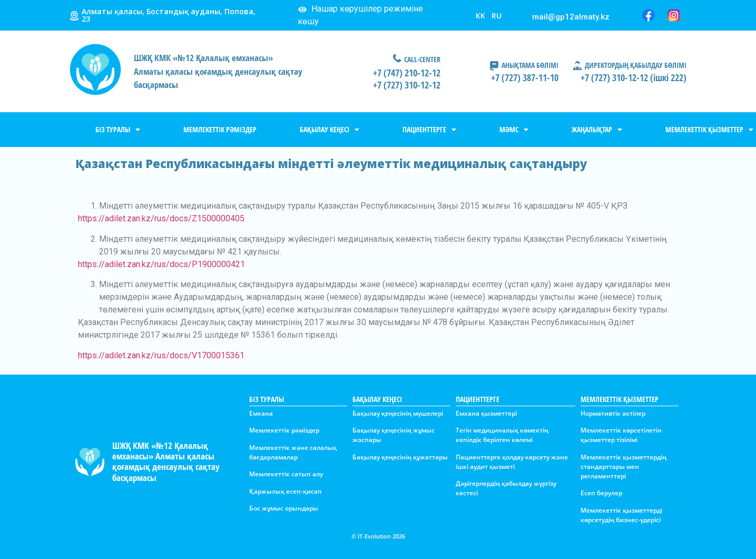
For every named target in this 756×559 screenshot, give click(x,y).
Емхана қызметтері (486, 413)
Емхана (261, 413)
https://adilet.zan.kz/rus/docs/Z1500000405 (161, 218)
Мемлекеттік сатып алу (286, 474)
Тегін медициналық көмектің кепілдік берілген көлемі (502, 435)
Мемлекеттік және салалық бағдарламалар (293, 452)
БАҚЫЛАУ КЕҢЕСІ (330, 130)
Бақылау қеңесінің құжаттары (400, 457)
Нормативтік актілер (613, 413)
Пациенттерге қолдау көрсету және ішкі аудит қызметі (512, 462)
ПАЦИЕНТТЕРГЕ (429, 130)
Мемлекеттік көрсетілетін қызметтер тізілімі (621, 435)
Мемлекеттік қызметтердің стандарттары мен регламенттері (624, 467)
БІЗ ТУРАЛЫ (118, 130)
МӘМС (514, 130)
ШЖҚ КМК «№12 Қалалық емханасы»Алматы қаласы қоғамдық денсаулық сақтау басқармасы (218, 71)
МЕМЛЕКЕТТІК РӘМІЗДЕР (220, 129)
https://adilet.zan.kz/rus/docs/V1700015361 (161, 355)
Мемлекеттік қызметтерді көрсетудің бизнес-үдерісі (621, 515)
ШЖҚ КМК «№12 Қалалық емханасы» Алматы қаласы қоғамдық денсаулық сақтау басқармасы (166, 462)
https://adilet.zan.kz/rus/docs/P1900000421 (161, 264)
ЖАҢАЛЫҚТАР (597, 130)
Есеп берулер (601, 493)
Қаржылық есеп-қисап (286, 491)
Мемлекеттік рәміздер (284, 430)
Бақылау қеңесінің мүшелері (398, 413)
